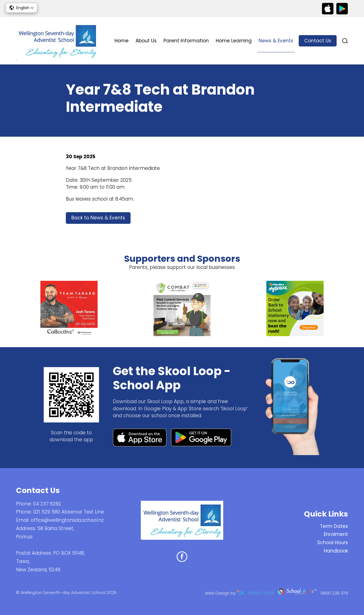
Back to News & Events (98, 218)
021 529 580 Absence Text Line (69, 512)
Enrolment (336, 534)
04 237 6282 (47, 504)
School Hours (333, 543)
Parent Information (186, 41)
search (345, 41)
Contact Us (318, 41)
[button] (21, 8)
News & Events (276, 41)
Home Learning (234, 41)
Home (122, 41)
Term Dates (334, 526)
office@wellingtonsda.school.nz (67, 520)
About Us (146, 41)
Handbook (336, 551)
